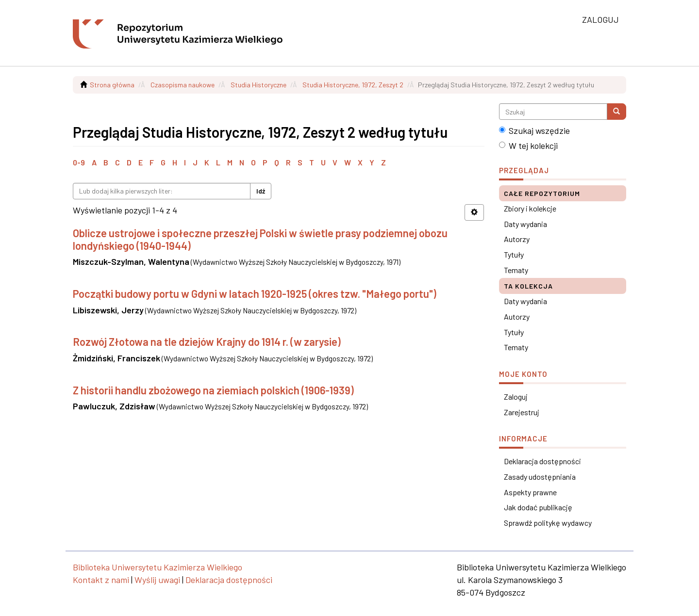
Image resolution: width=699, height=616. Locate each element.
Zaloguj (516, 397)
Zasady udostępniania (540, 477)
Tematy (516, 270)
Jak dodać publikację (538, 507)
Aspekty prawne (530, 492)
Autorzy (517, 239)
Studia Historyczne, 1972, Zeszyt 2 (353, 85)
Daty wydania (525, 224)
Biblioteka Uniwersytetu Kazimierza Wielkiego (158, 567)
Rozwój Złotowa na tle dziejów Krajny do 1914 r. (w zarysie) (207, 341)
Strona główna (112, 85)
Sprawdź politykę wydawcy (548, 523)
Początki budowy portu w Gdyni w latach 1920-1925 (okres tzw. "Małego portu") (255, 293)
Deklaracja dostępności (542, 461)
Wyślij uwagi (157, 580)
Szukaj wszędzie (534, 130)
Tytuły (514, 254)
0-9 (79, 162)
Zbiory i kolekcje (530, 208)
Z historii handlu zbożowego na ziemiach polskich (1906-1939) (213, 390)
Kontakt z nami (101, 580)
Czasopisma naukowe (183, 85)
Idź (261, 191)
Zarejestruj (522, 412)
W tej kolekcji (528, 146)
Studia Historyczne (258, 85)
